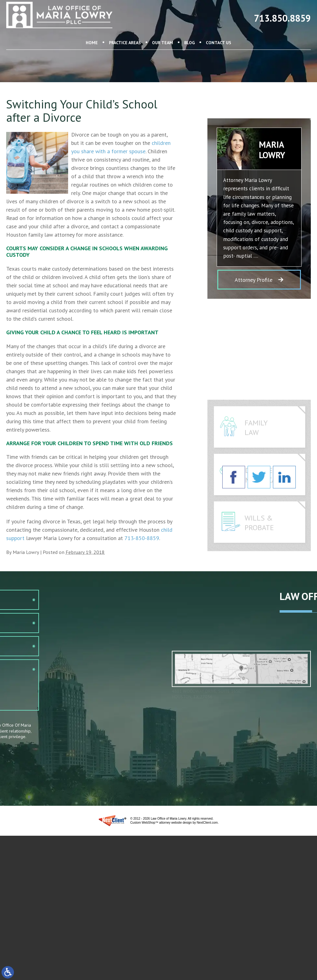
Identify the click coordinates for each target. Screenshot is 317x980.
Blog (189, 32)
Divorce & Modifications (270, 498)
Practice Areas (125, 32)
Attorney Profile (254, 291)
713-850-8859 (142, 538)
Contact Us (219, 32)
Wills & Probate (259, 545)
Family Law (256, 450)
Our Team (163, 32)
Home (92, 32)
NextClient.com (207, 823)
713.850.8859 (282, 13)
